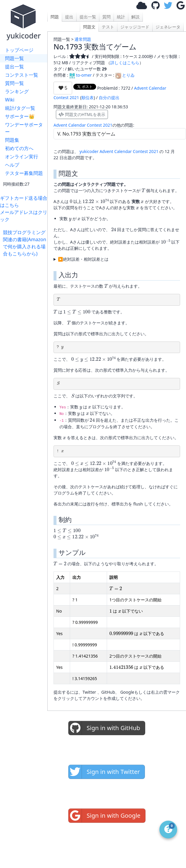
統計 (121, 17)
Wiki (10, 100)
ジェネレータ (168, 27)
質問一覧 (14, 83)
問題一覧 (14, 58)
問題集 (12, 140)
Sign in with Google (105, 816)
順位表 (88, 98)
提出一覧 (14, 67)
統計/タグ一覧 (20, 108)
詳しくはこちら (125, 63)
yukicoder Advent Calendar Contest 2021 (119, 151)
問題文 (89, 27)
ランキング (17, 91)
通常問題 (83, 39)
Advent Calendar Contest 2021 (83, 125)
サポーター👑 (20, 116)
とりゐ (125, 75)
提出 (69, 17)
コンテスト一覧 (22, 75)
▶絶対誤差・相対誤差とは (83, 259)
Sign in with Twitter (104, 772)
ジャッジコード (135, 27)
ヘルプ (12, 165)
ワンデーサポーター (24, 128)
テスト (108, 27)
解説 (135, 17)
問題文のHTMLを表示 (82, 114)
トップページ (19, 50)
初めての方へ (19, 148)
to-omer (80, 75)
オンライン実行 (22, 157)
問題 (55, 17)
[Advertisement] (25, 276)
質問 (106, 17)
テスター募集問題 (24, 173)
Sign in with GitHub (104, 728)
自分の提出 (109, 98)
